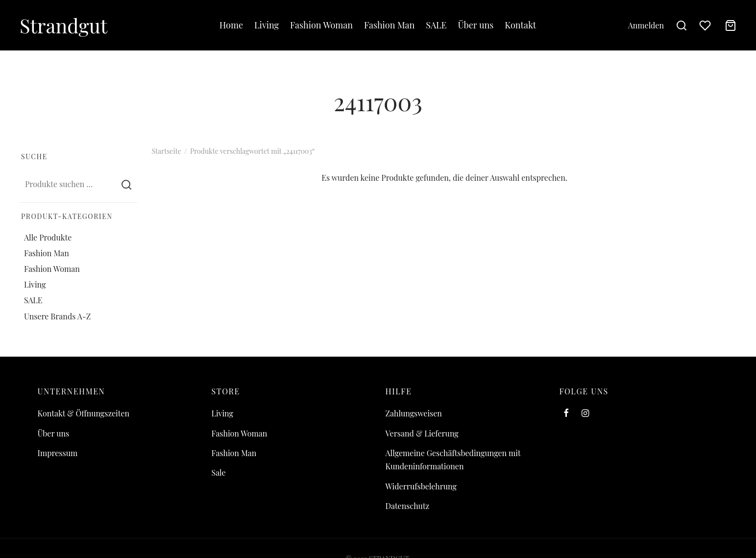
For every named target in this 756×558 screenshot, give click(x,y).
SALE (436, 25)
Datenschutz (408, 506)
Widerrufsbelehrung (421, 486)
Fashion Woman (321, 25)
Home (231, 25)
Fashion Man (389, 25)
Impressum (58, 453)
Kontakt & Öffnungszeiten (84, 413)
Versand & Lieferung (422, 433)
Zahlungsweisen (414, 413)
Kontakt (520, 25)
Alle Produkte (48, 237)
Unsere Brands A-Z (57, 316)
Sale (219, 473)
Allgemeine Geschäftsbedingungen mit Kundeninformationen (453, 460)
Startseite (167, 151)
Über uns (476, 25)
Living (267, 25)
